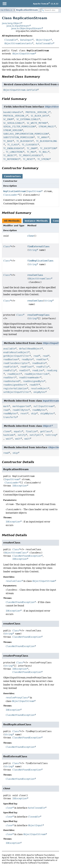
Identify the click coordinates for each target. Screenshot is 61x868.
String (33, 250)
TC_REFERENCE (11, 159)
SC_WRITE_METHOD (37, 123)
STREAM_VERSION (12, 130)
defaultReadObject (30, 349)
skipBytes (39, 392)
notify (22, 435)
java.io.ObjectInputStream (26, 28)
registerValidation (15, 388)
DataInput (26, 40)
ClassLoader (10, 195)
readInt (24, 370)
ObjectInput (43, 40)
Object (47, 426)
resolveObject (39, 388)
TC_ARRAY (42, 137)
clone (7, 431)
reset (24, 414)
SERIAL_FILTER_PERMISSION (19, 127)
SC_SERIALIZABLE (13, 123)
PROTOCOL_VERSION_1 (37, 112)
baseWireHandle (12, 112)
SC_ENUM (8, 119)
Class (7, 246)
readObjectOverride (36, 374)
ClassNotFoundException (27, 556)
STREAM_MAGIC (46, 127)
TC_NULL (43, 152)
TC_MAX (31, 152)
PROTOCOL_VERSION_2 (15, 116)
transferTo (10, 417)
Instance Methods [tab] (36, 221)
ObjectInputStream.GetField (20, 90)
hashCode (8, 435)
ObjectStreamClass (40, 279)
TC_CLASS (13, 145)
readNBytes (39, 410)
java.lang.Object (11, 23)
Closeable (10, 40)
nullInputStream (43, 406)
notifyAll (35, 435)
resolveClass (35, 275)
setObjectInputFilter (16, 392)
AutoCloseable (44, 43)
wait (8, 439)
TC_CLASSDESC (30, 145)
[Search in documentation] (50, 10)
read (36, 356)
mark (6, 406)
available (9, 349)
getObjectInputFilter (16, 356)
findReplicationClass (40, 261)
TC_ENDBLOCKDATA (13, 148)
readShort (9, 378)
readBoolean (10, 359)
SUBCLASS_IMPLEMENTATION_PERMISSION (25, 134)
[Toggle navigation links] (4, 4)
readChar (41, 359)
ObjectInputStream (23, 54)
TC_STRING (43, 159)
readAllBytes (20, 410)
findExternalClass (38, 246)
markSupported (21, 406)
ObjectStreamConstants (18, 43)
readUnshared (11, 381)
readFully (42, 367)
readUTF (34, 385)
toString (51, 435)
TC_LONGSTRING (14, 152)
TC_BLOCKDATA (24, 141)
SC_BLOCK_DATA (39, 116)
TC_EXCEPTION (48, 148)
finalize (31, 431)
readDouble (39, 363)
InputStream (34, 191)
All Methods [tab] (12, 221)
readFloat (26, 367)
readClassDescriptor (16, 363)
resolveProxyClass (38, 315)
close (31, 236)
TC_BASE (8, 141)
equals (18, 431)
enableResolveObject (16, 352)
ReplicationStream (27, 10)
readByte (27, 359)
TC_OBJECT (9, 155)
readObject (14, 374)
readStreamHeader (29, 378)
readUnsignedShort (14, 385)
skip (34, 414)
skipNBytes (47, 414)
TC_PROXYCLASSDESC (30, 155)
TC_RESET (28, 159)
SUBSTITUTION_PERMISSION (18, 137)
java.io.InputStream (18, 26)
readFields (10, 367)
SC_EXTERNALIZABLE (27, 119)
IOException (20, 486)
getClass (45, 431)
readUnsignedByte (33, 381)
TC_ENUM (31, 148)
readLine (37, 370)
